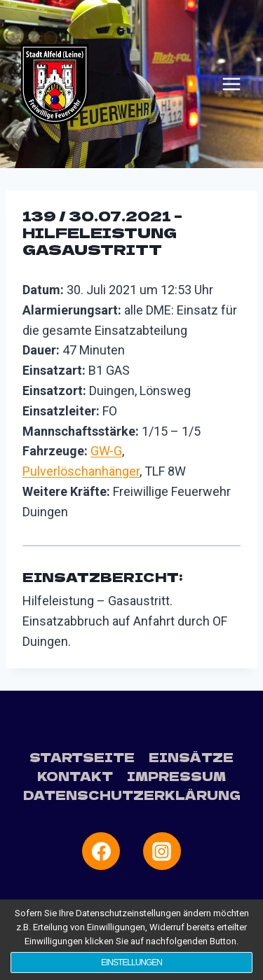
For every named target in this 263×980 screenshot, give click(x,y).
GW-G (106, 451)
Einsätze (191, 757)
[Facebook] (101, 851)
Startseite (82, 757)
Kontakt (75, 776)
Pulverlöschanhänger (81, 471)
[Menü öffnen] (231, 84)
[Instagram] (162, 851)
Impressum (176, 776)
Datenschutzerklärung (132, 795)
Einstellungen (131, 962)
